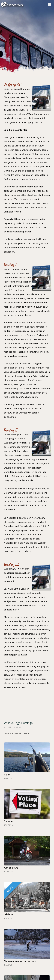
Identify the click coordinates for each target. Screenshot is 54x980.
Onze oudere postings (16, 734)
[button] (50, 5)
